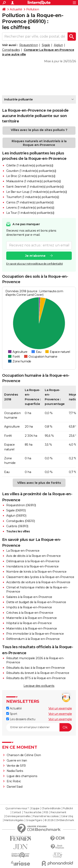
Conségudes (11, 50)
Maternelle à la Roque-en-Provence (32, 618)
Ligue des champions (22, 776)
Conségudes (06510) (20, 521)
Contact (17, 812)
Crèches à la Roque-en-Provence (30, 613)
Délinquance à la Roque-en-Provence (33, 561)
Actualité (16, 9)
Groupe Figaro (34, 820)
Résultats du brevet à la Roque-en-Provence (38, 673)
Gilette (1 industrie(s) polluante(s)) (30, 165)
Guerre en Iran (17, 760)
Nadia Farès (15, 771)
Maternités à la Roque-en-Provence (32, 628)
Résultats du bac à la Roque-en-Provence (36, 668)
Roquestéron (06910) (21, 505)
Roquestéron (29, 45)
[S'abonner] (39, 727)
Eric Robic (14, 781)
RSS (46, 812)
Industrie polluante (19, 99)
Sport (12, 714)
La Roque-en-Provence (23, 551)
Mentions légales (14, 820)
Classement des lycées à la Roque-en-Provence (40, 577)
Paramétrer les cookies (46, 816)
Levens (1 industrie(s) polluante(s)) (30, 208)
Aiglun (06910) (16, 516)
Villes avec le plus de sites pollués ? (39, 130)
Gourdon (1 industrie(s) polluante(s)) (31, 171)
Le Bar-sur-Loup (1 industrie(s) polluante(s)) (37, 192)
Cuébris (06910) (17, 526)
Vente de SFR (16, 766)
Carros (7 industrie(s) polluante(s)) (30, 202)
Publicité (68, 808)
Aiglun (58, 45)
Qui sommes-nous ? (17, 808)
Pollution (33, 9)
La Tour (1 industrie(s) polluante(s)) (30, 213)
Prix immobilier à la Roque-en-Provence (35, 634)
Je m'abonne (35, 256)
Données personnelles (18, 816)
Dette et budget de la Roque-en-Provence (36, 602)
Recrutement (58, 812)
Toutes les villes (18, 531)
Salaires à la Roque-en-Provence (29, 597)
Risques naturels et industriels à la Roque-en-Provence (39, 143)
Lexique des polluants (39, 686)
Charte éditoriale (51, 808)
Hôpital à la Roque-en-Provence (29, 623)
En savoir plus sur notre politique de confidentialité (35, 263)
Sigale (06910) (16, 510)
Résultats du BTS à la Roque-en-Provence (36, 678)
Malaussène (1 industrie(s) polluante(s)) (33, 181)
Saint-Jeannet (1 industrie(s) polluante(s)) (35, 187)
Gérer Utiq (67, 816)
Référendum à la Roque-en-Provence (33, 639)
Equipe (35, 808)
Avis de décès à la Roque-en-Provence (33, 556)
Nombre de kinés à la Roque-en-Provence (36, 572)
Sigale (46, 45)
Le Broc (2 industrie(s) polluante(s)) (31, 176)
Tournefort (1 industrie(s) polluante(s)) (33, 197)
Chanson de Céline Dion (24, 755)
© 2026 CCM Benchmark (59, 820)
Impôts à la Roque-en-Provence (29, 607)
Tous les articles (32, 812)
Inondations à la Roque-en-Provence (32, 566)
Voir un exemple (60, 708)
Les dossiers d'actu (21, 719)
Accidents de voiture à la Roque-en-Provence (38, 582)
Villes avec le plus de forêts (39, 483)
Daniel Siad (15, 787)
